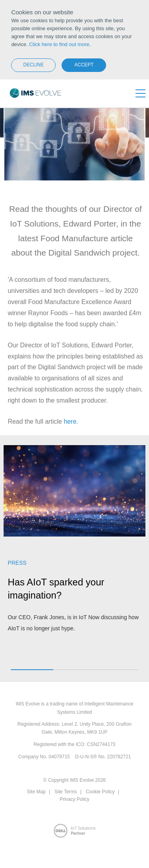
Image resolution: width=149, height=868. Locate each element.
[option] (74, 543)
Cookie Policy (100, 792)
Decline (34, 65)
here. (71, 421)
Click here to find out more (59, 44)
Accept (84, 65)
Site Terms (66, 792)
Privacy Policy (74, 799)
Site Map (36, 792)
